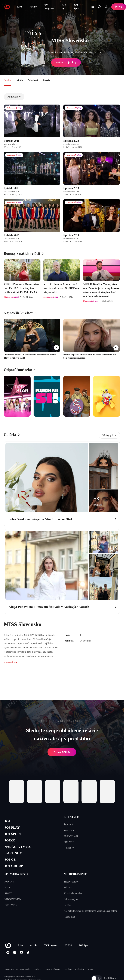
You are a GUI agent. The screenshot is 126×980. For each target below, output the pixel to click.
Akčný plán (69, 923)
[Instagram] (15, 958)
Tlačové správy (71, 888)
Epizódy (19, 80)
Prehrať (62, 752)
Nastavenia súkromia (53, 975)
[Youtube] (21, 958)
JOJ (8, 822)
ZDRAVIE (69, 842)
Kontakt (91, 975)
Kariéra (67, 911)
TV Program (49, 7)
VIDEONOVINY (13, 905)
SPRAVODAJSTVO (16, 880)
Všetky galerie (109, 435)
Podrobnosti (33, 80)
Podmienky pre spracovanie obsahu (17, 975)
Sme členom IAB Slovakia (74, 975)
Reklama (68, 893)
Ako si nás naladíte (73, 899)
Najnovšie (14, 97)
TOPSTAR (69, 830)
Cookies (37, 975)
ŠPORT (8, 899)
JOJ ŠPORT (14, 836)
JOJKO (11, 843)
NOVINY (9, 888)
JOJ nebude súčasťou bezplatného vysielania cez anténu (91, 917)
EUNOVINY (11, 911)
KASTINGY (14, 857)
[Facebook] (8, 958)
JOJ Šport (77, 7)
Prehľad (7, 80)
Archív (33, 7)
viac (99, 53)
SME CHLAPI (71, 836)
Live (19, 7)
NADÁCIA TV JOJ (20, 850)
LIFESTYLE (71, 817)
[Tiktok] (28, 958)
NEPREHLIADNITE (76, 880)
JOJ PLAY (13, 829)
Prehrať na (66, 63)
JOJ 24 (64, 7)
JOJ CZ (11, 864)
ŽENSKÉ (68, 825)
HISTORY (69, 848)
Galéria (46, 80)
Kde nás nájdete (71, 905)
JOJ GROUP (15, 871)
